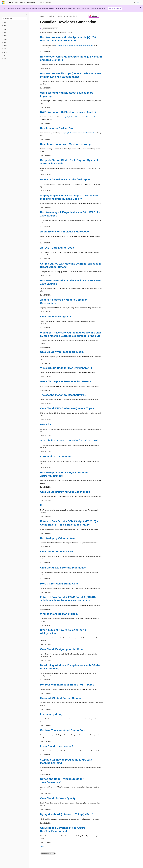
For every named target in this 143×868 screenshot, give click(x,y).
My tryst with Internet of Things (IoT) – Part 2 (67, 685)
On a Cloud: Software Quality (58, 798)
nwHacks (46, 424)
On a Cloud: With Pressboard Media (62, 352)
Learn (42, 16)
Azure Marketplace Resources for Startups (66, 381)
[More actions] (101, 16)
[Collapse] (26, 15)
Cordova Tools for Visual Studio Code (63, 730)
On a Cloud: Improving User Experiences (65, 492)
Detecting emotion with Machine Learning (65, 144)
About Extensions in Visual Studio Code (64, 232)
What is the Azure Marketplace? (59, 614)
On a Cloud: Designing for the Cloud (62, 649)
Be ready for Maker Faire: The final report (65, 179)
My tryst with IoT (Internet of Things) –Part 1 (67, 814)
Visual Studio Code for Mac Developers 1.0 (66, 368)
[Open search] (134, 2)
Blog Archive (50, 16)
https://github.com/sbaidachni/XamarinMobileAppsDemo (74, 45)
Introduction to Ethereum (55, 456)
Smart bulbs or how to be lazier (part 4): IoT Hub (69, 440)
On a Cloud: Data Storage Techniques (63, 568)
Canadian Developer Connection (66, 16)
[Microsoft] (3, 2)
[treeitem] (15, 22)
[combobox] (15, 19)
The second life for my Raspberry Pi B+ (64, 395)
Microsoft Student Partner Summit (61, 698)
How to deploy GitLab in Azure (59, 538)
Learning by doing (51, 714)
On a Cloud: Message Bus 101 (58, 317)
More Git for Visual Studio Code (59, 584)
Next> (42, 846)
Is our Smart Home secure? (57, 746)
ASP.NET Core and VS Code (57, 248)
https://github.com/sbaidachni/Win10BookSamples (80, 117)
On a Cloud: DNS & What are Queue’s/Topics (67, 408)
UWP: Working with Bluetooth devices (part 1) (68, 112)
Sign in (139, 2)
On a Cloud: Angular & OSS (57, 552)
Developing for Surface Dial (57, 128)
